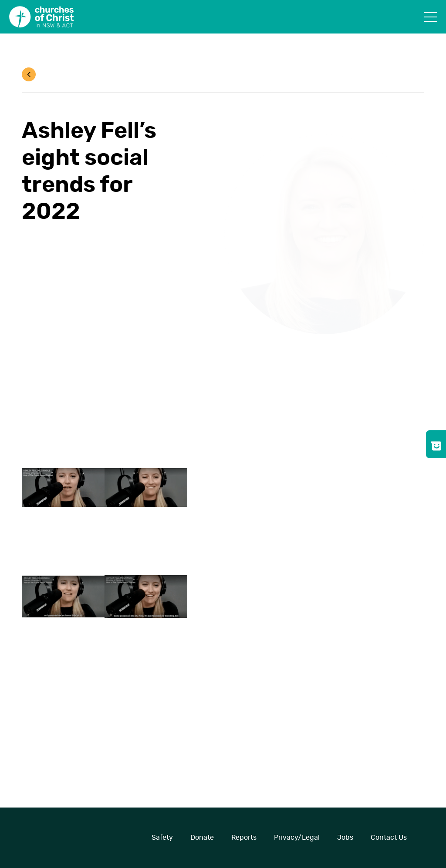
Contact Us (389, 838)
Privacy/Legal (297, 838)
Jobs (345, 838)
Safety (162, 838)
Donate (202, 838)
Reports (244, 838)
